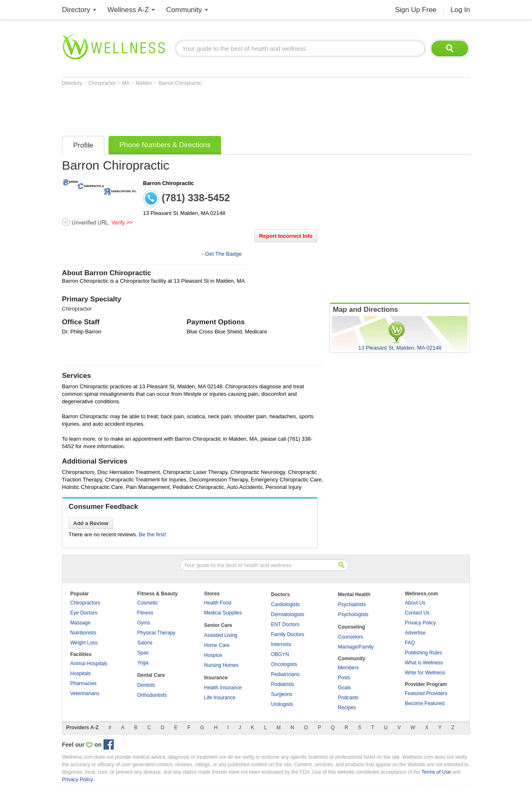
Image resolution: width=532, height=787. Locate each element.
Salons (145, 643)
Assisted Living (221, 635)
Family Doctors (288, 634)
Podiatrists (283, 684)
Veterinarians (85, 693)
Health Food (218, 603)
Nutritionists (83, 633)
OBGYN (280, 654)
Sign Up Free (416, 10)
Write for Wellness (425, 673)
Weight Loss (84, 643)
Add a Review (91, 523)
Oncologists (284, 664)
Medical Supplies (223, 613)
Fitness (145, 613)
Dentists (146, 685)
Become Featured (425, 703)
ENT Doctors (285, 624)
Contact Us (417, 613)
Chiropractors (85, 603)
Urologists (282, 704)
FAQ (410, 643)
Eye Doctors (84, 613)
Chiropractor (102, 83)
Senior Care (218, 625)
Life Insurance (220, 698)
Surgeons (282, 694)
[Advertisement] (213, 109)
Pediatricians (285, 674)
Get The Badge (223, 254)
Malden (145, 83)
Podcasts (348, 698)
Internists (281, 644)
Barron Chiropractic (180, 83)
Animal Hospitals (89, 664)
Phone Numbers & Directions (165, 145)
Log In (460, 10)
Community (184, 10)
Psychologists (353, 614)
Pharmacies (83, 683)
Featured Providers (426, 693)
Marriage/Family (356, 647)
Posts (344, 678)
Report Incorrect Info (286, 236)
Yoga (143, 663)
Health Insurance (223, 688)
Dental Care (151, 675)
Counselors (351, 637)
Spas (143, 653)
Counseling (351, 627)
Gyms (144, 623)
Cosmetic (148, 603)
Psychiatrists (352, 604)
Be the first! (153, 534)
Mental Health (354, 595)
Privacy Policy (420, 623)
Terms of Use (436, 772)
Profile (83, 145)
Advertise (415, 633)
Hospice (213, 655)
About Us (415, 603)
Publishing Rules (423, 653)
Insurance (216, 678)
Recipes (347, 708)
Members (348, 668)
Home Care (217, 645)
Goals (344, 688)
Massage (80, 623)
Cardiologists (285, 604)
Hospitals (80, 674)
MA (127, 83)
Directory (76, 10)
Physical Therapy (156, 633)
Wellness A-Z (128, 10)
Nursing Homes (221, 665)
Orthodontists (152, 695)
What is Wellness (424, 663)
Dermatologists (288, 614)
